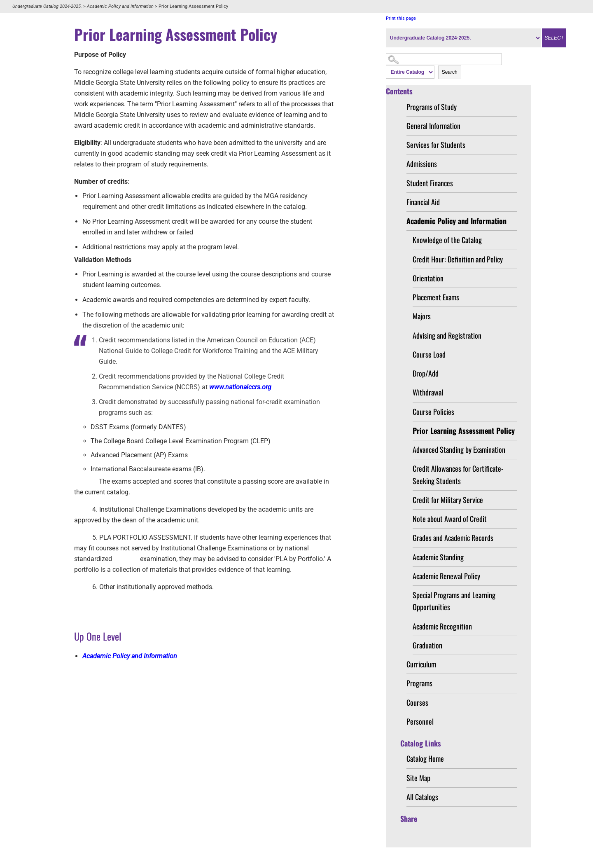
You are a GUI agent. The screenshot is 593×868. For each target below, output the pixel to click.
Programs (419, 683)
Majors (422, 316)
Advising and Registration (447, 335)
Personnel (420, 721)
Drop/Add (426, 373)
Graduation (427, 645)
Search (450, 72)
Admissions (422, 164)
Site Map (418, 778)
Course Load (429, 354)
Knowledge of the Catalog (447, 240)
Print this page (401, 18)
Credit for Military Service (448, 500)
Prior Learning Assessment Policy (464, 430)
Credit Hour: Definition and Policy (458, 259)
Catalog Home (425, 758)
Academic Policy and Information (120, 6)
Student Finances (430, 183)
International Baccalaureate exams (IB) (147, 469)
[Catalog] (463, 38)
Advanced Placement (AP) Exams (139, 455)
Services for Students (436, 145)
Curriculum (421, 664)
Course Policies (433, 412)
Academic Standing (438, 557)
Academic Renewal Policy (446, 576)
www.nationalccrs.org (240, 387)
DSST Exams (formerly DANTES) (138, 427)
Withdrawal (428, 392)
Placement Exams (436, 297)
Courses (417, 702)
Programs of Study (432, 107)
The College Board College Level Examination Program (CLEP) (181, 441)
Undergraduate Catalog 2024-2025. (47, 6)
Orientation (428, 278)
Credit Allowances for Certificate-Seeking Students (458, 474)
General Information (433, 126)
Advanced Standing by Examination (459, 449)
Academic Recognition (442, 626)
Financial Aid (423, 202)
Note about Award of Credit (450, 519)
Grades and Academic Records (453, 538)
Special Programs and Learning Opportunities (454, 601)
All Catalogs (422, 797)
